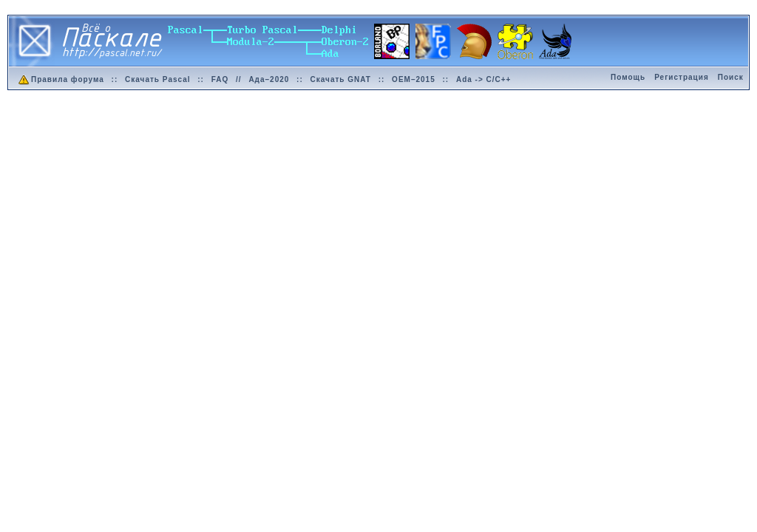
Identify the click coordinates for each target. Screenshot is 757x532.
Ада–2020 (269, 79)
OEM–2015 (414, 79)
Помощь (628, 77)
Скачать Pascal (157, 79)
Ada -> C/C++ (484, 79)
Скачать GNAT (341, 79)
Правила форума (60, 79)
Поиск (731, 77)
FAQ (220, 79)
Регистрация (682, 77)
